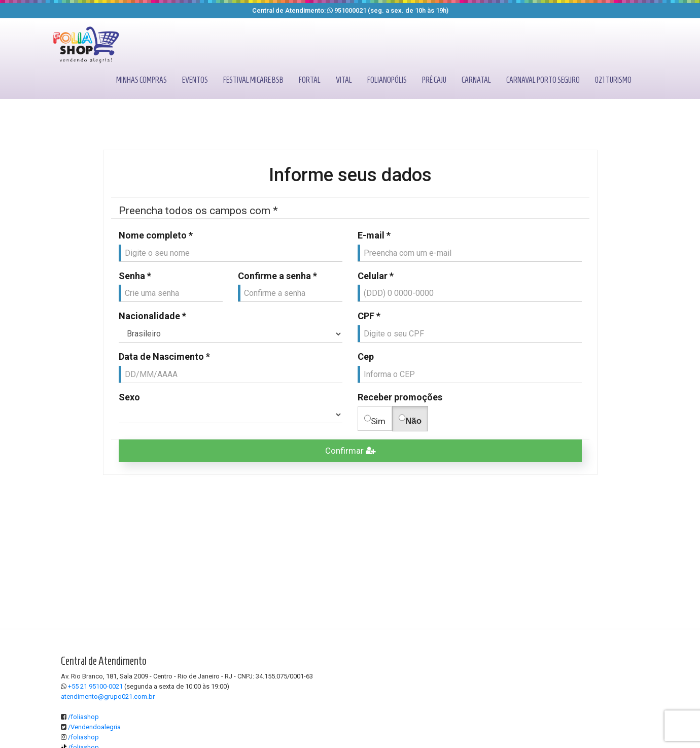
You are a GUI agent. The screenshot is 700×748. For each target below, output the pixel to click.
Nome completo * (156, 235)
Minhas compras (142, 80)
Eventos (195, 80)
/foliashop (80, 717)
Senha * (135, 276)
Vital (344, 80)
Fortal (310, 80)
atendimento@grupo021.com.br (108, 696)
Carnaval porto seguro (543, 80)
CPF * (369, 316)
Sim (375, 419)
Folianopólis (387, 80)
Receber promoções (400, 397)
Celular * (376, 276)
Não (410, 419)
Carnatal (476, 80)
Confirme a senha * (277, 276)
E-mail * (374, 235)
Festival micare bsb (253, 80)
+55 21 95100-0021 (95, 686)
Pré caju (434, 80)
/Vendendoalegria (91, 727)
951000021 (350, 10)
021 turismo (613, 80)
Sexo (129, 397)
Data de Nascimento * (164, 356)
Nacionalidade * (152, 316)
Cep (366, 356)
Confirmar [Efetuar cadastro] (350, 451)
